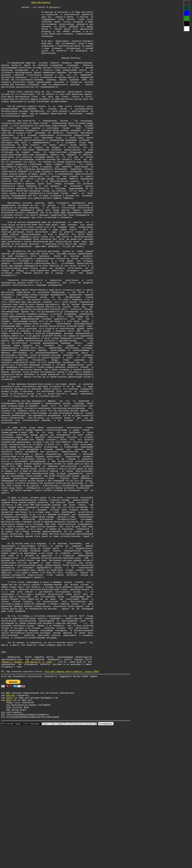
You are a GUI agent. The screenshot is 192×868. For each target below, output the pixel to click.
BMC (8, 829)
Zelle (9, 834)
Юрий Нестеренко (41, 3)
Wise (9, 837)
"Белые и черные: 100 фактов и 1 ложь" (27, 794)
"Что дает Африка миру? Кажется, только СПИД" (72, 806)
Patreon (11, 831)
